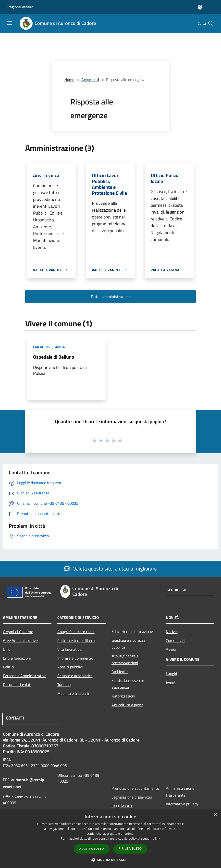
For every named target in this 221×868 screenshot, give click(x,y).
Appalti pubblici (70, 667)
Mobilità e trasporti (73, 693)
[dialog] (110, 839)
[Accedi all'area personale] (200, 7)
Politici (9, 667)
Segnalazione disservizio (132, 797)
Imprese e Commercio (75, 658)
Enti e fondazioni (17, 658)
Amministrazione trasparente (180, 792)
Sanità (59, 347)
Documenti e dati (17, 685)
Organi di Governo (18, 632)
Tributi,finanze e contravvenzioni (125, 659)
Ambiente (120, 672)
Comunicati (175, 640)
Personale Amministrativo (25, 676)
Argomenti (90, 80)
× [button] (215, 815)
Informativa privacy (182, 804)
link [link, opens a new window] (158, 839)
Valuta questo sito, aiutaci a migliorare (110, 569)
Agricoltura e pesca (127, 705)
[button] (110, 860)
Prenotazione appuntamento (135, 788)
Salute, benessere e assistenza (128, 684)
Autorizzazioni (123, 696)
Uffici (7, 649)
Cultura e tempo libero (76, 640)
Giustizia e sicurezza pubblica (128, 644)
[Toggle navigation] (10, 23)
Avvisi (171, 649)
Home (69, 80)
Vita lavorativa (69, 649)
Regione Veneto (20, 7)
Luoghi (172, 674)
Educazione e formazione (132, 631)
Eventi (171, 682)
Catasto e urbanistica (75, 676)
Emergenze (43, 347)
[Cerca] (211, 23)
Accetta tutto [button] (92, 849)
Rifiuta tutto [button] (130, 849)
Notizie (172, 632)
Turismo (64, 685)
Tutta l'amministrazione (111, 297)
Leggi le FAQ (122, 806)
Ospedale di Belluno (54, 357)
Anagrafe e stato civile (76, 632)
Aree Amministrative (20, 640)
